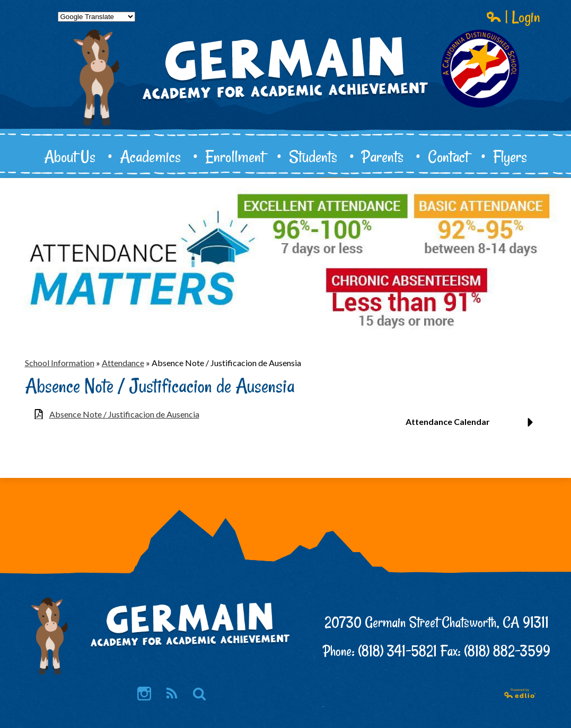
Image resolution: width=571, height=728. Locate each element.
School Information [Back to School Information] (60, 363)
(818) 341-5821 (397, 651)
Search (199, 694)
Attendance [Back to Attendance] (123, 363)
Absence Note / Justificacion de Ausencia (124, 414)
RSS (171, 694)
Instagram (144, 694)
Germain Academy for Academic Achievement (286, 104)
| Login (513, 16)
